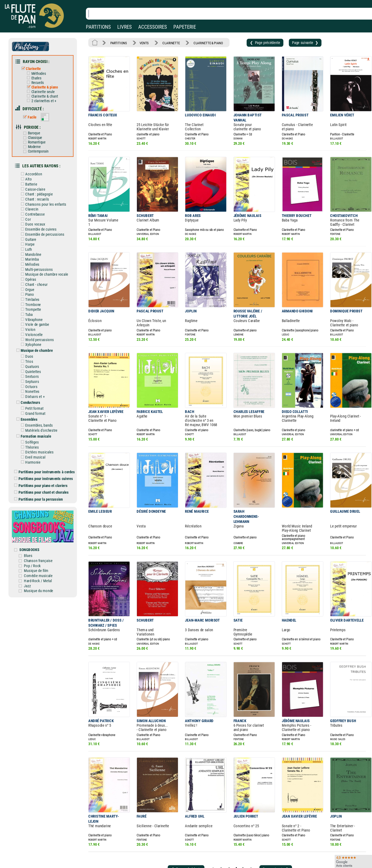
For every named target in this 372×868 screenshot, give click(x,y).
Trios (30, 342)
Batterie (32, 175)
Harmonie (34, 437)
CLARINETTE (167, 42)
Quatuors (33, 347)
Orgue (31, 274)
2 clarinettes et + (44, 97)
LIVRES (125, 27)
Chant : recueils (38, 189)
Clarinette (34, 67)
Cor (29, 208)
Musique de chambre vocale (47, 260)
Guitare (32, 227)
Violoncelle (35, 317)
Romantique (37, 136)
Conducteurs (32, 381)
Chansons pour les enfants (46, 194)
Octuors (32, 365)
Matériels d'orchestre (42, 407)
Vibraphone (35, 302)
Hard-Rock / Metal (42, 548)
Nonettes (33, 370)
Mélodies (33, 251)
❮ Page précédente (255, 42)
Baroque (35, 127)
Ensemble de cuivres (41, 218)
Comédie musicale (42, 544)
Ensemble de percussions (45, 222)
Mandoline (34, 241)
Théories (33, 423)
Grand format (36, 391)
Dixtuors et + (36, 375)
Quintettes (34, 352)
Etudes (37, 75)
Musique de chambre (37, 332)
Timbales (33, 284)
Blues (33, 525)
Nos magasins (42, 855)
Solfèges (33, 418)
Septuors (33, 361)
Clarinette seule (43, 88)
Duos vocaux (36, 213)
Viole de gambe (38, 307)
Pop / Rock (37, 534)
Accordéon (35, 166)
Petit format (35, 386)
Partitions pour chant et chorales (45, 465)
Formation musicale (37, 412)
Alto (30, 171)
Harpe (31, 232)
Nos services (41, 863)
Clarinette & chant (45, 93)
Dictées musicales (40, 427)
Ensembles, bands (40, 402)
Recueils (38, 80)
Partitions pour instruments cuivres (47, 452)
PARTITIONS (98, 27)
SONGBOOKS (34, 519)
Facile (33, 112)
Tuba (30, 298)
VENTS (142, 42)
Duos (30, 337)
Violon (31, 312)
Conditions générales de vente (129, 863)
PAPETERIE (185, 27)
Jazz (32, 553)
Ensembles (30, 397)
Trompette (34, 293)
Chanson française (42, 529)
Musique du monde (42, 558)
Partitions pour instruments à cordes (48, 446)
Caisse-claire (36, 180)
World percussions (40, 322)
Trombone (34, 289)
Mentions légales (114, 855)
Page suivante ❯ (293, 42)
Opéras (32, 265)
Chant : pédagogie (40, 185)
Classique (36, 132)
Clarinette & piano (45, 84)
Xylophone (34, 326)
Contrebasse (36, 204)
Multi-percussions (40, 255)
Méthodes (39, 71)
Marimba (33, 246)
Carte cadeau (171, 863)
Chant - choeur (37, 269)
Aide (165, 854)
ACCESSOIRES (153, 27)
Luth (30, 237)
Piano (31, 279)
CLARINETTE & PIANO (202, 42)
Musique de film (40, 539)
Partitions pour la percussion (42, 471)
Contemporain (39, 144)
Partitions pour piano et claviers (44, 459)
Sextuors (33, 356)
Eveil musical (36, 432)
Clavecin (33, 199)
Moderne (35, 140)
